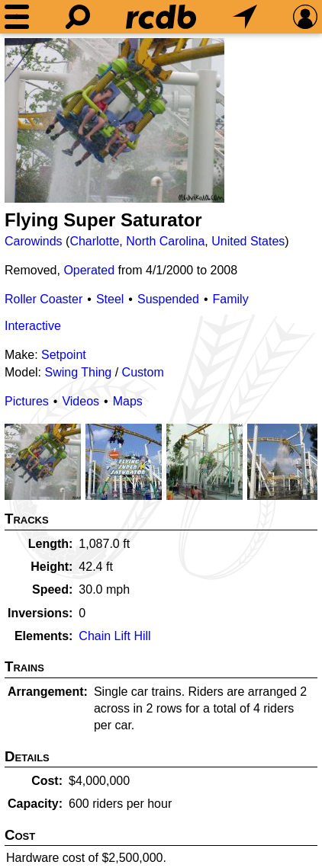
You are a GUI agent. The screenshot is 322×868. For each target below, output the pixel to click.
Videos (80, 401)
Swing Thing (78, 372)
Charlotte (94, 241)
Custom (143, 372)
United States (248, 241)
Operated (89, 270)
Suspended (168, 299)
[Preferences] (305, 17)
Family (231, 299)
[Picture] (114, 120)
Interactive (33, 326)
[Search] (78, 17)
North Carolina (165, 241)
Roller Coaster (43, 299)
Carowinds (34, 241)
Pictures (27, 401)
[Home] (161, 17)
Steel (110, 299)
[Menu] (17, 17)
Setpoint (64, 355)
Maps (128, 401)
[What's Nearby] (245, 17)
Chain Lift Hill (114, 636)
